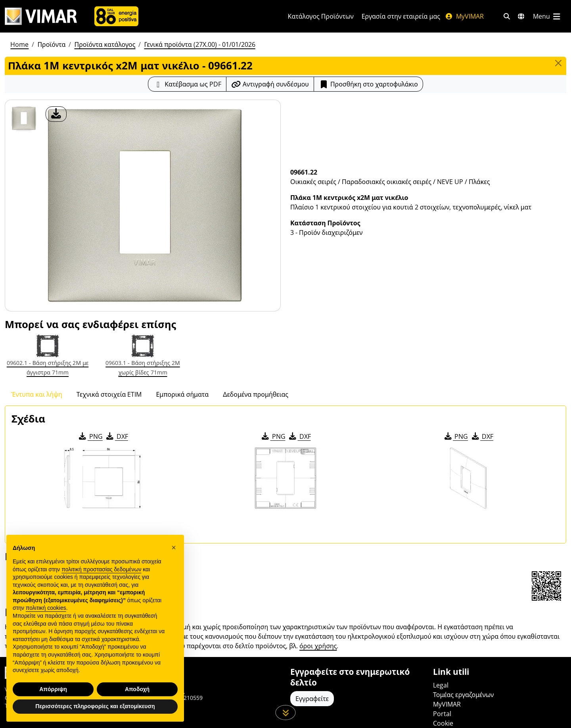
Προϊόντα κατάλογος (105, 44)
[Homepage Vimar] (41, 16)
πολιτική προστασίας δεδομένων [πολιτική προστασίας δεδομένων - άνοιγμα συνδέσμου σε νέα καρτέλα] (101, 569)
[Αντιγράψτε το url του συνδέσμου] (270, 84)
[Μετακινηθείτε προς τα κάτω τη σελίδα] (286, 713)
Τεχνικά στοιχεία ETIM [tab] (109, 394)
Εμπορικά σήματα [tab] (182, 394)
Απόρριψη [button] (53, 689)
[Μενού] (547, 16)
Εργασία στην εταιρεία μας (401, 16)
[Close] (558, 63)
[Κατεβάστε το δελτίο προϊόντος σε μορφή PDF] (187, 84)
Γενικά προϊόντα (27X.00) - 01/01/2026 (199, 44)
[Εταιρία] (116, 16)
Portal (442, 714)
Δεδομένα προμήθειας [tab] (256, 394)
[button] (174, 547)
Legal (441, 685)
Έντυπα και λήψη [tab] (37, 394)
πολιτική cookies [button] (46, 608)
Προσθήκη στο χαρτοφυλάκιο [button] (368, 84)
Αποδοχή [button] (137, 689)
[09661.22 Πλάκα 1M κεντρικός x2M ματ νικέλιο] (24, 119)
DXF (117, 436)
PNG (90, 436)
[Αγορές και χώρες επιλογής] (521, 16)
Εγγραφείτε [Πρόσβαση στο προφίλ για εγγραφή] (312, 699)
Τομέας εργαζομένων (463, 695)
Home (19, 44)
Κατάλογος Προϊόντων (321, 16)
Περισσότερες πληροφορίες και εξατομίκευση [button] (95, 706)
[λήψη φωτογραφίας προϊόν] (56, 114)
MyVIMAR (464, 16)
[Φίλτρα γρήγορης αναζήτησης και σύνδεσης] (507, 16)
